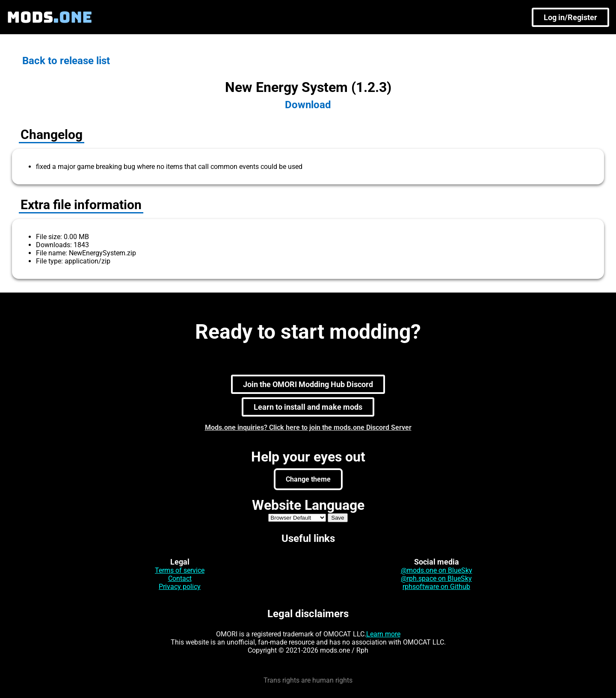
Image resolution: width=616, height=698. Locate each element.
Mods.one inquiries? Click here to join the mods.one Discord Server (308, 427)
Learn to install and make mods (308, 407)
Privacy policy (180, 587)
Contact (180, 578)
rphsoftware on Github (436, 587)
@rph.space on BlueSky (436, 578)
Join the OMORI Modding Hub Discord (308, 384)
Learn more (383, 634)
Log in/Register (570, 17)
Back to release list (66, 61)
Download (308, 105)
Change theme (308, 479)
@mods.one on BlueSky (437, 570)
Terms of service (180, 570)
